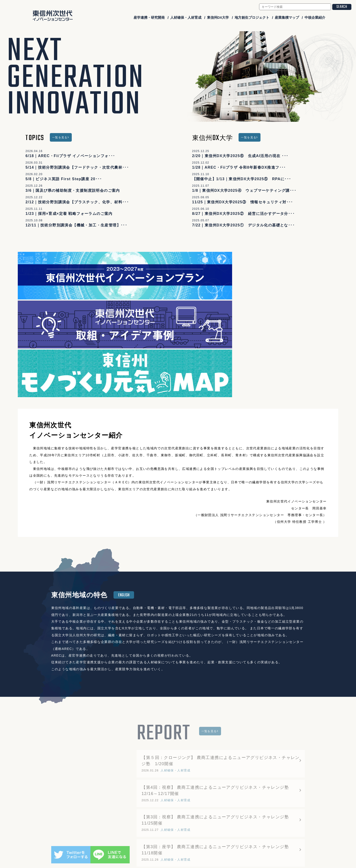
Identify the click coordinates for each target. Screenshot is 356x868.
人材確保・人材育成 (186, 17)
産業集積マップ (287, 17)
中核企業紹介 (315, 17)
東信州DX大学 (218, 17)
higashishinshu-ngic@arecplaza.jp (185, 841)
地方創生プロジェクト (252, 17)
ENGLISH (124, 471)
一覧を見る (60, 137)
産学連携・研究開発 (149, 17)
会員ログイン (289, 850)
